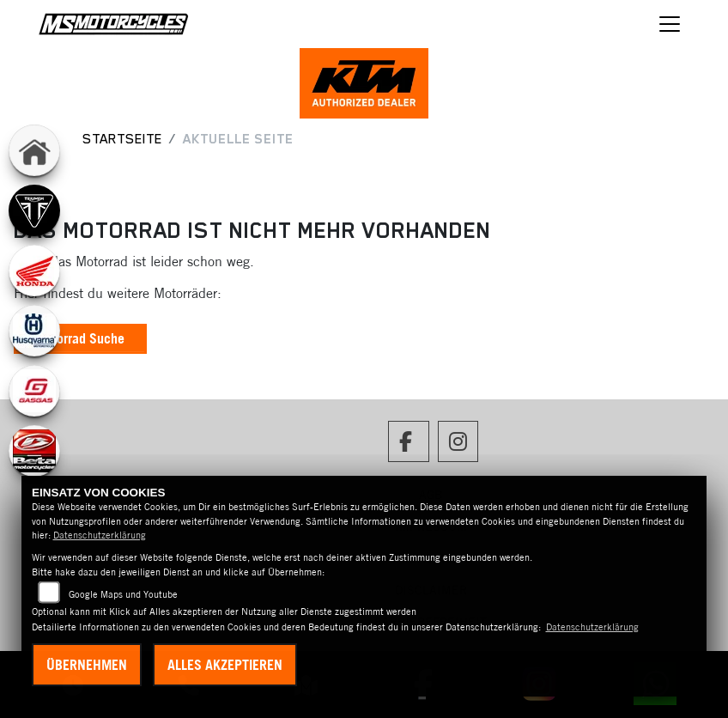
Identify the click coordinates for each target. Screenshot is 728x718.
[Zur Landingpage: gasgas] (34, 391)
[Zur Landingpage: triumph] (34, 210)
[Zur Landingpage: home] (34, 150)
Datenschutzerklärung (100, 535)
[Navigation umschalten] (670, 24)
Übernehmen (87, 665)
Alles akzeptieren (225, 665)
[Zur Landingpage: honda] (34, 271)
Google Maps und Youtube (123, 594)
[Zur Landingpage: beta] (34, 451)
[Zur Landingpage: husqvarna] (34, 331)
